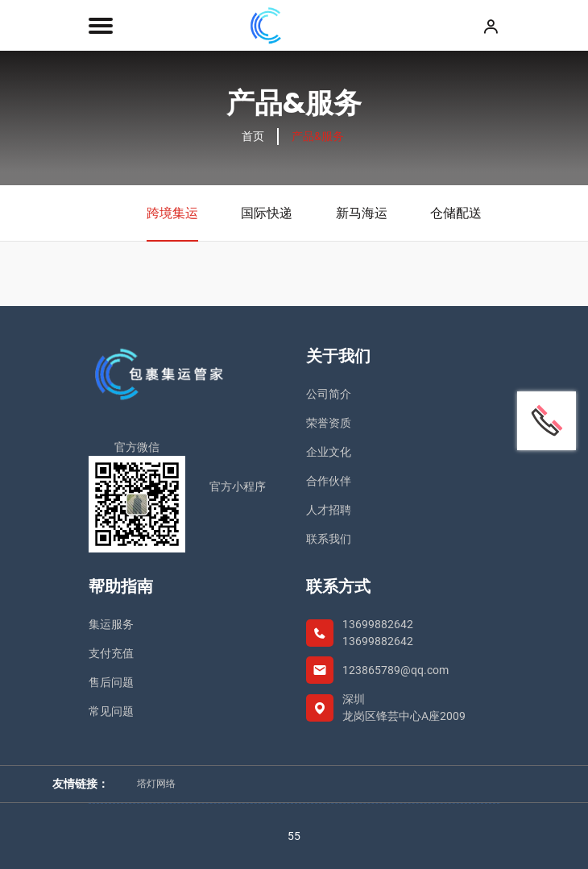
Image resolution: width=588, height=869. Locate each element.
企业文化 (329, 452)
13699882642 (378, 624)
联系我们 (329, 539)
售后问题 (111, 682)
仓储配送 (456, 213)
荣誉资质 (329, 423)
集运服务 (111, 624)
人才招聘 (329, 510)
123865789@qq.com (395, 670)
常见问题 (111, 711)
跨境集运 (172, 223)
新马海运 (362, 213)
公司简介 (329, 394)
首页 (253, 136)
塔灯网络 (156, 784)
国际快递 (267, 213)
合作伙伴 (329, 481)
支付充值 (111, 653)
